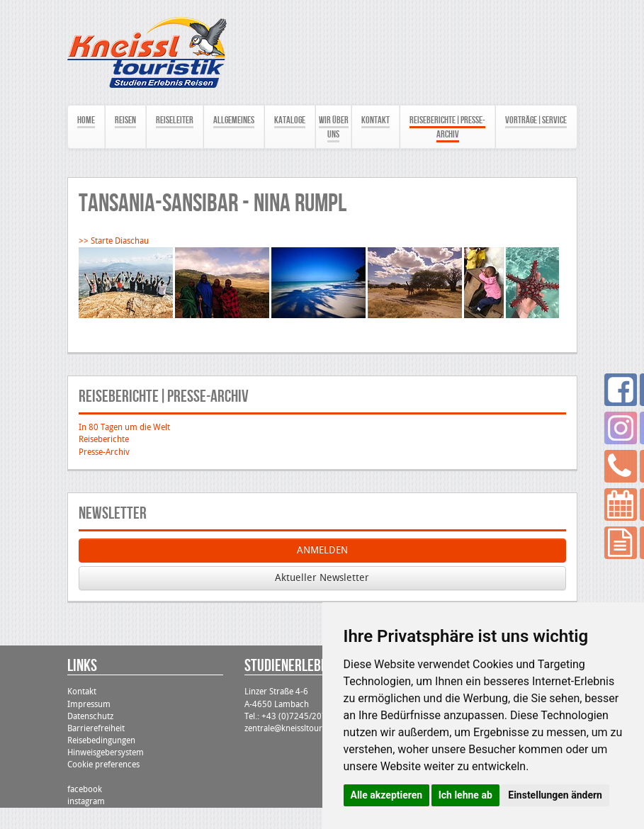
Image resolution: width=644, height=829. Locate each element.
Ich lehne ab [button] (465, 795)
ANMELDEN (322, 550)
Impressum (89, 704)
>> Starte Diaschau (114, 241)
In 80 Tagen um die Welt (124, 427)
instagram (86, 801)
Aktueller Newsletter (322, 578)
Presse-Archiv (104, 452)
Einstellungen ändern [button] (555, 795)
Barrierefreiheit (96, 728)
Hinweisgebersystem (106, 752)
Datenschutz (90, 716)
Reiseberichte (104, 439)
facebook (85, 789)
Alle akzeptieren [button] (387, 795)
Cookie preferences (103, 765)
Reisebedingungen (101, 740)
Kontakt (82, 692)
